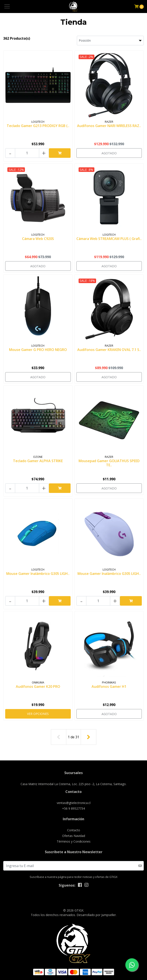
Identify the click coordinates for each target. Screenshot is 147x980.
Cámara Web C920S (38, 239)
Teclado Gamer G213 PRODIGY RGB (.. (38, 126)
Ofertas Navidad (74, 836)
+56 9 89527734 (73, 808)
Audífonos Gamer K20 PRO (38, 686)
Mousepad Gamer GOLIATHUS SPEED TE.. (109, 463)
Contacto (74, 830)
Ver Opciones (38, 714)
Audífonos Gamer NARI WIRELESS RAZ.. (109, 126)
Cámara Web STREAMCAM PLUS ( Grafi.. (109, 239)
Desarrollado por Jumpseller (96, 915)
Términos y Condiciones (74, 841)
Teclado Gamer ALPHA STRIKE (38, 461)
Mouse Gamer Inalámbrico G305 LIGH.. (38, 574)
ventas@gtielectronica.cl (74, 803)
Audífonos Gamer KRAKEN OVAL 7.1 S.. (109, 350)
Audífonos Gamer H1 (109, 686)
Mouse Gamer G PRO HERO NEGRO (38, 350)
